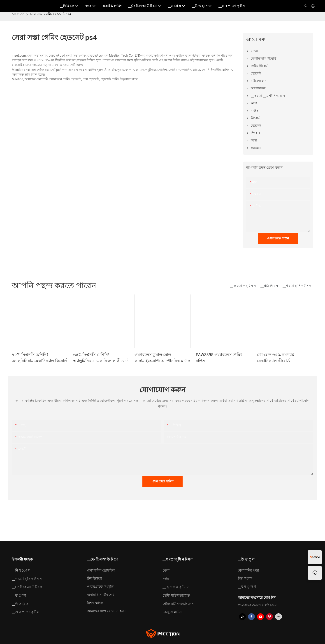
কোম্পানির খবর (248, 570)
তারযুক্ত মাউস (172, 612)
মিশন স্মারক (95, 603)
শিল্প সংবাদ (245, 579)
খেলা (166, 570)
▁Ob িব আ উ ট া (27, 587)
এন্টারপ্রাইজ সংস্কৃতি (100, 587)
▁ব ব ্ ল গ (247, 587)
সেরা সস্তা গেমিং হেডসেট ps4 (51, 14)
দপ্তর (166, 579)
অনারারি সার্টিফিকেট (101, 595)
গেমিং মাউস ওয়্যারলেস (178, 604)
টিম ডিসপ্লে (94, 579)
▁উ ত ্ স (20, 604)
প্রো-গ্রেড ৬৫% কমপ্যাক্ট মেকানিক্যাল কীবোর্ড (276, 358)
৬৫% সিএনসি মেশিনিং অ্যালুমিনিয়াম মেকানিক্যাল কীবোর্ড (101, 358)
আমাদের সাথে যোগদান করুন (107, 611)
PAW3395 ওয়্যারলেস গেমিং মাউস (219, 358)
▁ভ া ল (19, 595)
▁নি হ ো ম (21, 570)
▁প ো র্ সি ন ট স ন (297, 286)
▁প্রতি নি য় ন (269, 286)
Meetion (18, 14)
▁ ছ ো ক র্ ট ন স (243, 286)
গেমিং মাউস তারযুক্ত (176, 595)
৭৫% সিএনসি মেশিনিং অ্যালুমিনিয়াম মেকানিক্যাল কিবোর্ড (39, 358)
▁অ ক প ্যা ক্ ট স (26, 612)
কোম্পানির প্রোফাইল (101, 570)
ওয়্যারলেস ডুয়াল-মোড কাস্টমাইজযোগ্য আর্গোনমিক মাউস (162, 358)
